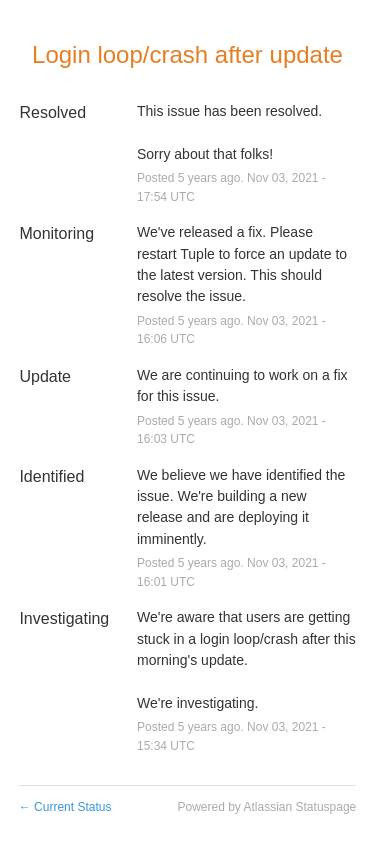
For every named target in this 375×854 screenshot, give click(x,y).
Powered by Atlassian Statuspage (266, 807)
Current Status (65, 807)
